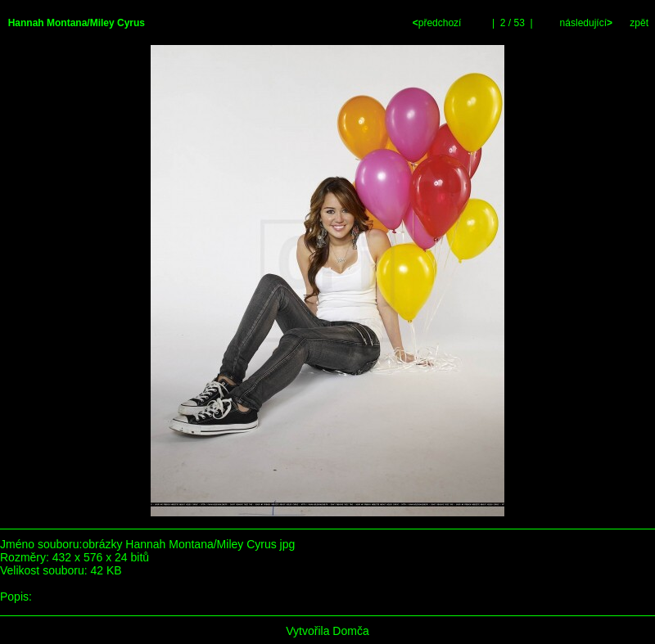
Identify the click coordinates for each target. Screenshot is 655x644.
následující (585, 23)
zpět (639, 23)
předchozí (438, 23)
